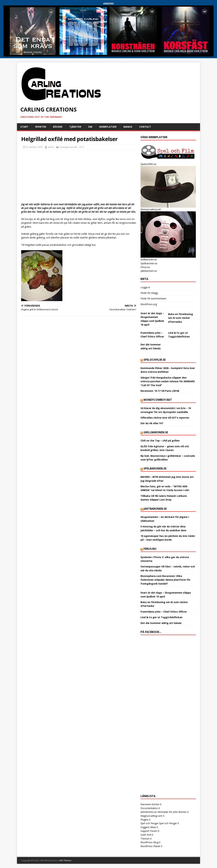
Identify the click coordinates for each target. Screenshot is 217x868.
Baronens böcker (150, 804)
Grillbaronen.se (156, 432)
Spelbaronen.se (149, 263)
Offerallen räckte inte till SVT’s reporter (165, 418)
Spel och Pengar (149, 823)
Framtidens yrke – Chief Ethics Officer (164, 612)
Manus (128, 127)
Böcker (58, 127)
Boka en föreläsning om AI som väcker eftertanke (181, 318)
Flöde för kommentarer (153, 298)
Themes (145, 839)
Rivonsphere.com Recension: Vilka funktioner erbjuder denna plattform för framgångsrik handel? (165, 580)
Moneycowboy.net (158, 400)
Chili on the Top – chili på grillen (160, 441)
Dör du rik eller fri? (152, 423)
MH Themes (66, 860)
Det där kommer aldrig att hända (161, 623)
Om (90, 127)
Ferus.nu (145, 267)
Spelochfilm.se (155, 360)
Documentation (149, 808)
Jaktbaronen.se (149, 271)
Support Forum (149, 831)
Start (24, 127)
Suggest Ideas (148, 827)
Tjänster (75, 127)
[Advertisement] (79, 177)
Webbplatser (108, 127)
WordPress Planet (150, 846)
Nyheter (41, 127)
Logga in (145, 287)
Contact (145, 127)
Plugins (144, 820)
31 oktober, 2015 (34, 147)
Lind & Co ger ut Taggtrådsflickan (161, 617)
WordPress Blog (149, 842)
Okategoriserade (68, 147)
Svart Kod (146, 835)
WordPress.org (149, 304)
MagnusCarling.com (151, 816)
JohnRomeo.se (149, 812)
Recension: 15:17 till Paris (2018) (160, 391)
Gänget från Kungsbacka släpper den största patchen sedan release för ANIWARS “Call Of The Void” (168, 381)
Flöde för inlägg (149, 293)
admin (51, 147)
